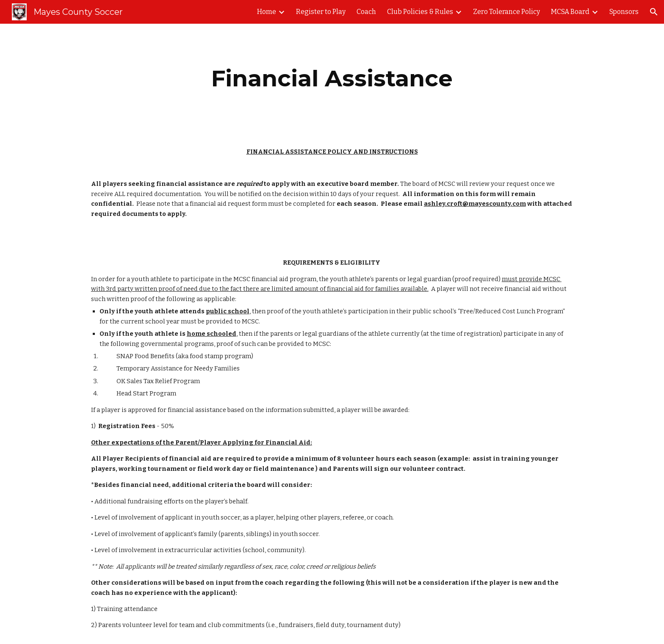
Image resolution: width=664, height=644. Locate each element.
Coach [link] (366, 12)
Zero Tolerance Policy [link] (506, 12)
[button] (654, 12)
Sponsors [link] (624, 12)
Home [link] (267, 12)
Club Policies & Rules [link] (420, 12)
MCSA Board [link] (570, 12)
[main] (332, 79)
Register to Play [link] (321, 12)
